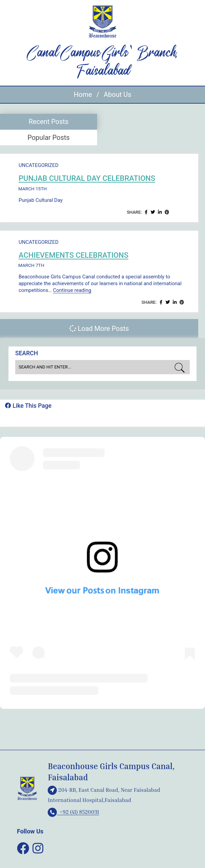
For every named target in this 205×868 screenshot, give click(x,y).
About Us (117, 94)
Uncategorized (39, 165)
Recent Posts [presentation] (49, 122)
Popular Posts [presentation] (49, 137)
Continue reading (72, 290)
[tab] (49, 122)
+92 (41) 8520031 (73, 812)
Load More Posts (99, 329)
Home (83, 94)
